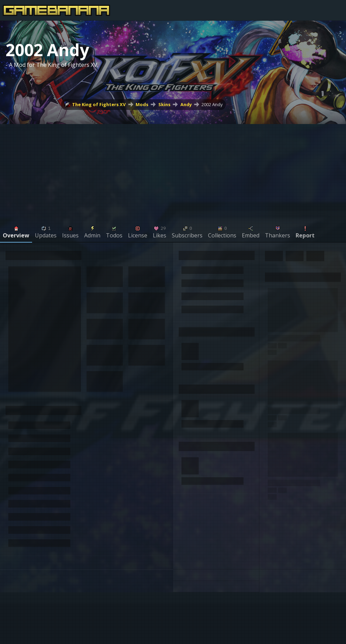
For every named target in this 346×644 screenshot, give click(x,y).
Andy (186, 104)
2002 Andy (212, 104)
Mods (142, 104)
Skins (164, 104)
